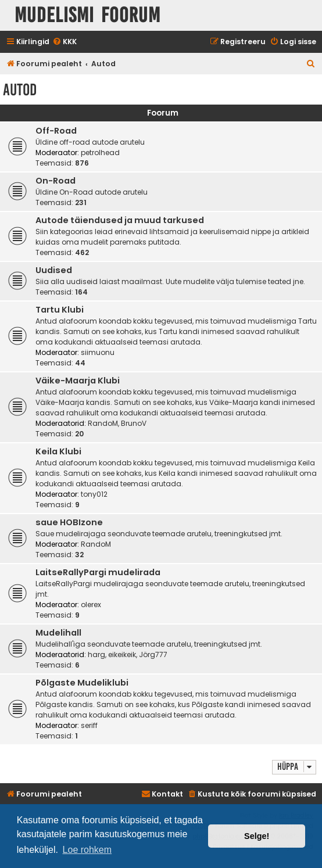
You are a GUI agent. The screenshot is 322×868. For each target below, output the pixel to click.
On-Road (56, 181)
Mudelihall (58, 633)
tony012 (94, 494)
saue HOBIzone (69, 522)
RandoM (103, 423)
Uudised (54, 270)
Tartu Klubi (60, 310)
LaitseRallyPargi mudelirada (98, 572)
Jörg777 (153, 654)
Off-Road (56, 131)
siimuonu (98, 352)
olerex (91, 605)
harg (96, 654)
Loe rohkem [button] (87, 850)
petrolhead (100, 153)
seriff (89, 725)
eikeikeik (122, 654)
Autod (20, 90)
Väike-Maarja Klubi (78, 381)
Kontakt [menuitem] (162, 794)
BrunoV (134, 423)
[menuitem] (65, 42)
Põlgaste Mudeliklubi (82, 683)
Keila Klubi (58, 451)
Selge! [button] (257, 836)
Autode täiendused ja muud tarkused (120, 220)
